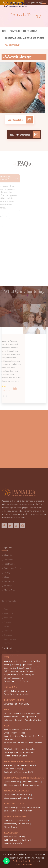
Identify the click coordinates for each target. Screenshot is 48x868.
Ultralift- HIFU (34, 807)
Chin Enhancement (12, 785)
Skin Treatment (30, 31)
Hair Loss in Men (12, 713)
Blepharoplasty (10, 824)
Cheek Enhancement (31, 782)
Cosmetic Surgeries (15, 817)
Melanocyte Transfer (13, 843)
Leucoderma (11, 833)
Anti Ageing (10, 687)
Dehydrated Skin (24, 694)
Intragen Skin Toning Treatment (18, 811)
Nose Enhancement (32, 785)
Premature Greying (33, 720)
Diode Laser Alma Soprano (16, 798)
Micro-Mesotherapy (26, 765)
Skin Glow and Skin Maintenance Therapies (24, 38)
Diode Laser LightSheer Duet (17, 794)
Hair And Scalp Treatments (19, 762)
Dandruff (18, 720)
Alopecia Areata (11, 717)
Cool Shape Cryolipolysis (15, 807)
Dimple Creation (11, 827)
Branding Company (24, 864)
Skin (6, 726)
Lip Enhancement (12, 782)
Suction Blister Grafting (15, 837)
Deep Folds (9, 694)
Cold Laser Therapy (13, 769)
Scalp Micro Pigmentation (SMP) (18, 772)
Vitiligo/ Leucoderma (13, 678)
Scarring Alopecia (28, 717)
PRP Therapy (10, 765)
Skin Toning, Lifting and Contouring (20, 749)
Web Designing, (15, 861)
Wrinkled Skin (10, 691)
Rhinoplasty (24, 824)
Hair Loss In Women (31, 713)
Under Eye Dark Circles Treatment (19, 752)
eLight (33, 798)
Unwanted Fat (10, 704)
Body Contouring (14, 700)
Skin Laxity (24, 704)
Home (4, 31)
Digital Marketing (30, 861)
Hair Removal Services (16, 791)
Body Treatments (14, 804)
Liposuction (9, 820)
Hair (6, 710)
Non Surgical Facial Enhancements (24, 778)
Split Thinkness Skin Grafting (17, 840)
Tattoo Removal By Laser (16, 756)
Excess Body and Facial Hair (17, 681)
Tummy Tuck (22, 820)
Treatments (15, 31)
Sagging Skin (24, 691)
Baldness (8, 720)
